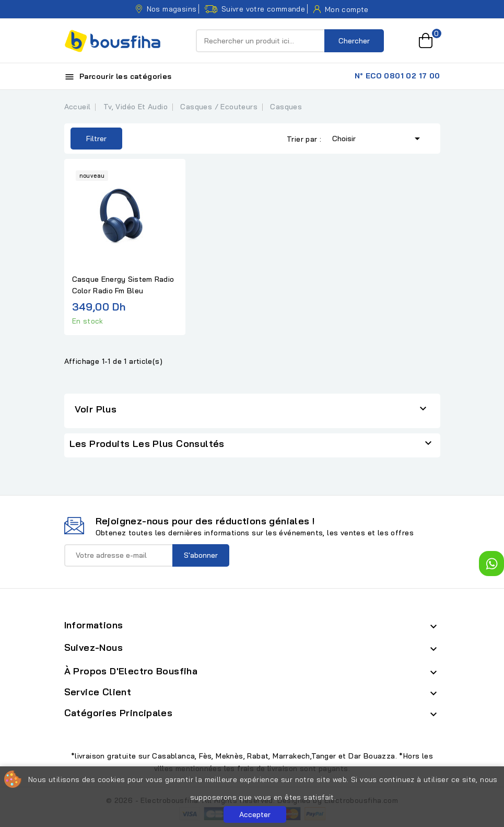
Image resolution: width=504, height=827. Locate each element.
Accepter (255, 814)
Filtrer (89, 139)
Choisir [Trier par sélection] (378, 137)
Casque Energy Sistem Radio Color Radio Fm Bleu (123, 285)
